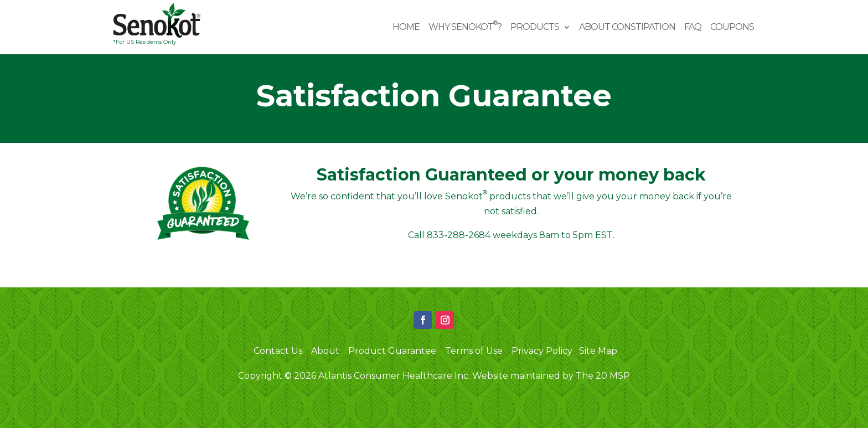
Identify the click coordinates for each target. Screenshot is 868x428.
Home (406, 28)
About (325, 350)
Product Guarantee (392, 350)
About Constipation (627, 28)
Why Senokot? (465, 28)
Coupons (732, 28)
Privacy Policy (542, 350)
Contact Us (278, 350)
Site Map (598, 350)
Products (535, 28)
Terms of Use (474, 350)
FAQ (693, 28)
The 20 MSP (603, 376)
